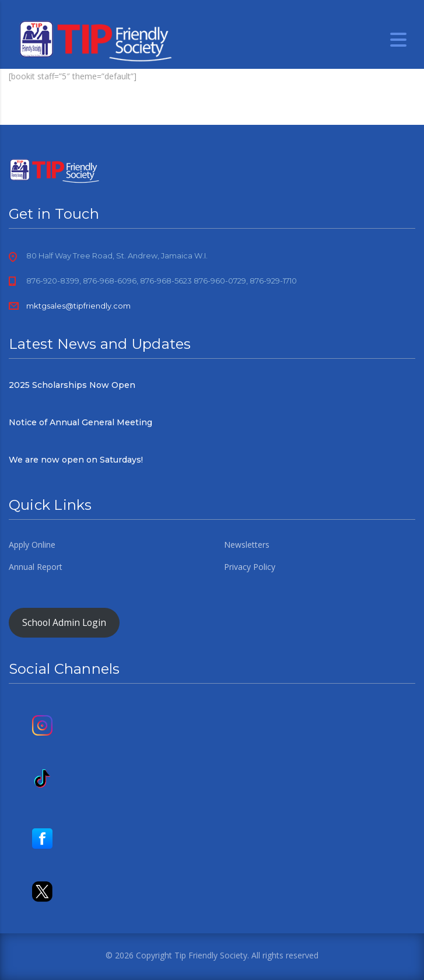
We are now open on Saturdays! (76, 460)
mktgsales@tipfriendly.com (78, 306)
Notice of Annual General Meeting (80, 422)
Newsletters (247, 545)
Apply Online (32, 545)
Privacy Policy (250, 567)
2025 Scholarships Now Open (72, 385)
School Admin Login (64, 622)
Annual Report (36, 567)
